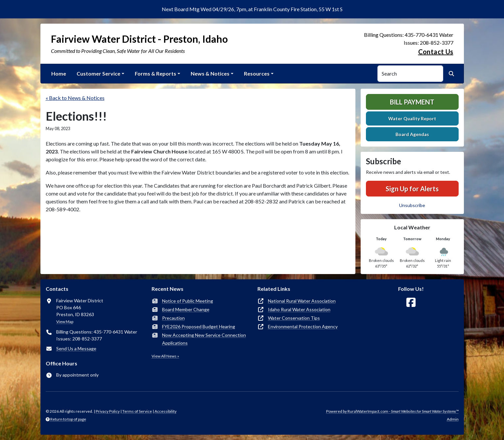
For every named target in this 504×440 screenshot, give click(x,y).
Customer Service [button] (98, 73)
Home (59, 73)
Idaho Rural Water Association (299, 309)
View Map (65, 322)
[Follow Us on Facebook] (411, 302)
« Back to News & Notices (75, 98)
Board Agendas (412, 134)
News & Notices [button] (210, 73)
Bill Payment (412, 102)
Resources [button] (257, 73)
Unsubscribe (412, 205)
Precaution (173, 318)
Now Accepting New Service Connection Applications (204, 339)
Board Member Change (186, 309)
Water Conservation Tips (294, 318)
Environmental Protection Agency (303, 326)
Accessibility (166, 411)
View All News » (165, 356)
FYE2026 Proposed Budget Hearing (199, 326)
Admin (453, 419)
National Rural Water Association (302, 301)
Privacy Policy (108, 411)
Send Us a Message (76, 348)
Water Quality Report (412, 118)
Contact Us (436, 52)
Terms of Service (137, 411)
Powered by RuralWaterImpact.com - (392, 411)
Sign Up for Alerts (412, 189)
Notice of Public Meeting (188, 301)
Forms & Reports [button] (156, 73)
